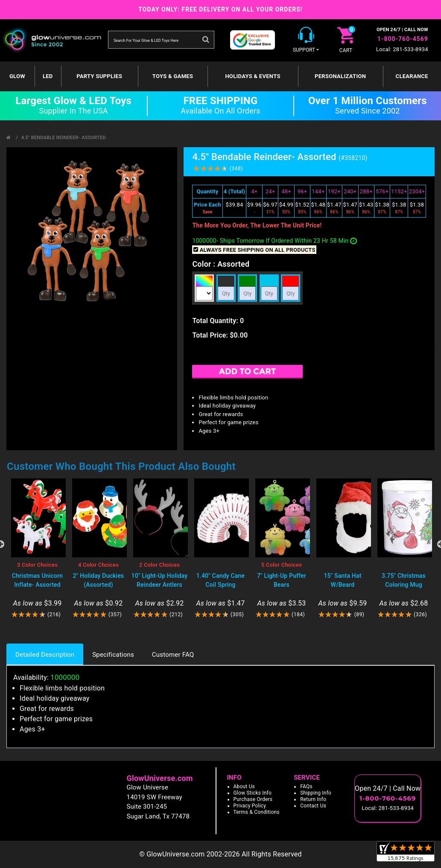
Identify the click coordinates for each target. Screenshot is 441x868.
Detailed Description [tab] (45, 655)
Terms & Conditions (257, 812)
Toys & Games (173, 76)
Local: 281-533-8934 (402, 49)
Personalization (340, 76)
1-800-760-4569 (403, 39)
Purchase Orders (253, 799)
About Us (244, 786)
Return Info (313, 799)
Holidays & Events (253, 76)
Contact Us (313, 806)
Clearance (412, 76)
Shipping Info (316, 793)
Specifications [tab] (113, 655)
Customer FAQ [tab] (173, 655)
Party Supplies (99, 76)
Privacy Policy (250, 806)
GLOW (17, 76)
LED (48, 76)
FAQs (306, 786)
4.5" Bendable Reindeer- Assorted (64, 138)
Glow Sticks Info (253, 793)
